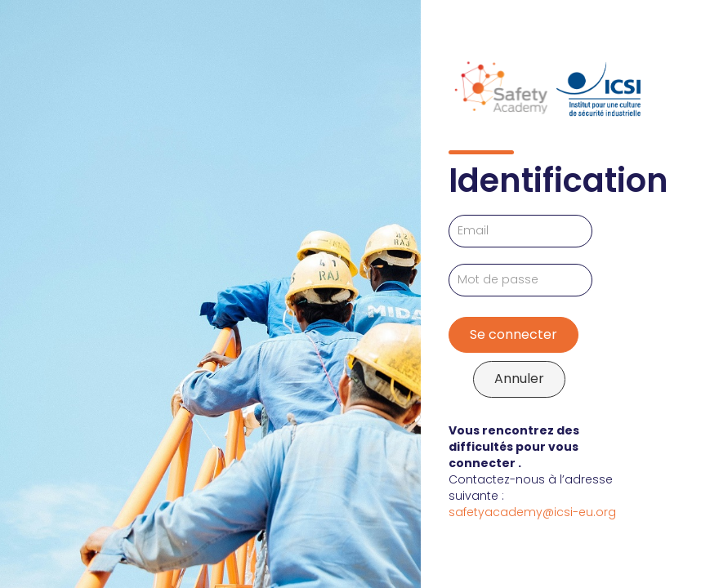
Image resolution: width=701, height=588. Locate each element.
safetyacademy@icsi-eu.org (532, 512)
